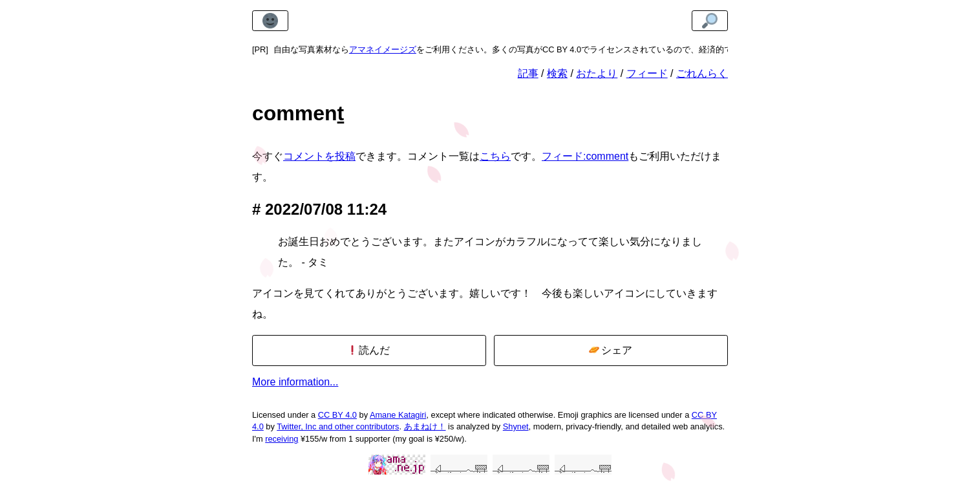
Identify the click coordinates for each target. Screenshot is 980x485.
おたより (597, 73)
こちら (495, 156)
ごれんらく (702, 73)
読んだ (369, 350)
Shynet (516, 426)
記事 (528, 73)
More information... (295, 382)
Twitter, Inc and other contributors (338, 426)
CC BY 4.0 (337, 415)
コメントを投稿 (319, 156)
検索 (557, 73)
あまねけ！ (425, 426)
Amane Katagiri (398, 415)
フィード (647, 73)
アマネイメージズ (383, 49)
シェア (611, 350)
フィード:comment (585, 156)
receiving (282, 439)
